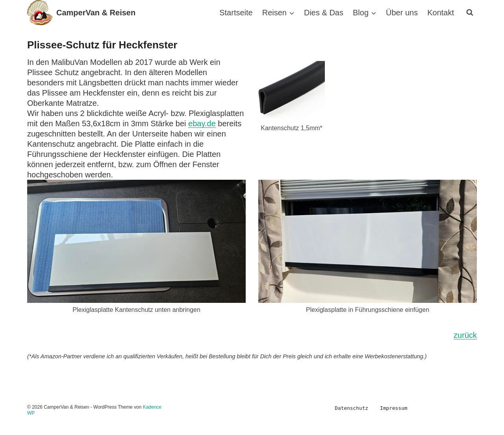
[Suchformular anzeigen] (470, 13)
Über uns (402, 13)
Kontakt (441, 13)
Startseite (236, 13)
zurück (465, 335)
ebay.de (202, 123)
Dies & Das (324, 13)
